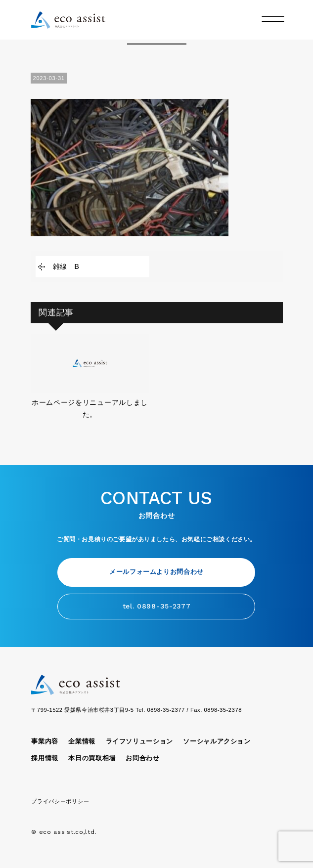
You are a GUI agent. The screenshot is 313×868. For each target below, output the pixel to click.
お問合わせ (142, 758)
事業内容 (45, 741)
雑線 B (66, 266)
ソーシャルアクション (217, 741)
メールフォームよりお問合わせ (156, 572)
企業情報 (82, 741)
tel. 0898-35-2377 (157, 606)
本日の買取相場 (92, 758)
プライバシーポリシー (60, 801)
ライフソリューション (139, 741)
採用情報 (45, 758)
